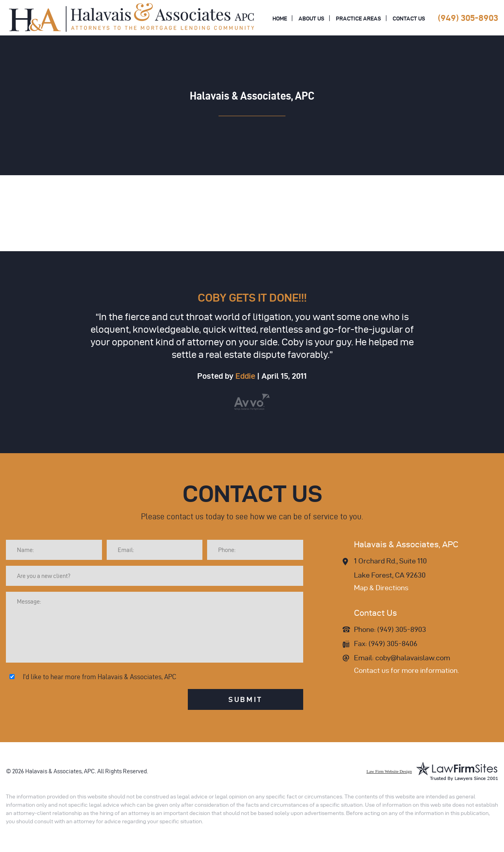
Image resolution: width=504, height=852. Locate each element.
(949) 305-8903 (468, 18)
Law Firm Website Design (389, 771)
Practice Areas (359, 19)
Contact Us (409, 19)
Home (280, 19)
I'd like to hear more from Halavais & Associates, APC (100, 677)
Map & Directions (381, 588)
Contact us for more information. (407, 670)
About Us (311, 19)
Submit (246, 699)
